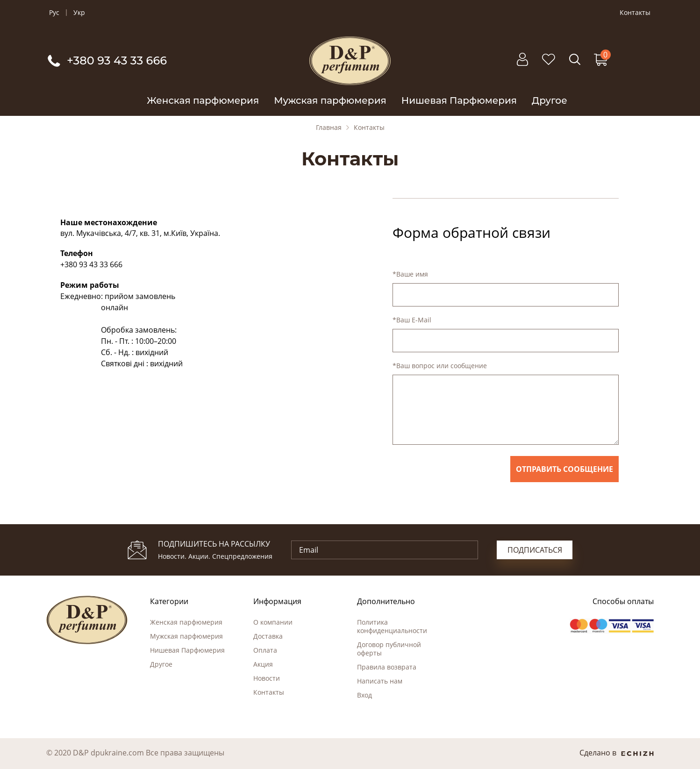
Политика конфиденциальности (392, 626)
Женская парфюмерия (203, 100)
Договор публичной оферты (389, 649)
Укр (79, 13)
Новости (267, 678)
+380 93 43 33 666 (91, 264)
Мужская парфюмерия (330, 100)
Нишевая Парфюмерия (459, 100)
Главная (329, 128)
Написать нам (380, 681)
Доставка (268, 636)
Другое (550, 100)
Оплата (265, 650)
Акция (263, 664)
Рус (54, 13)
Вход (364, 695)
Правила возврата (387, 667)
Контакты (635, 13)
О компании (273, 622)
